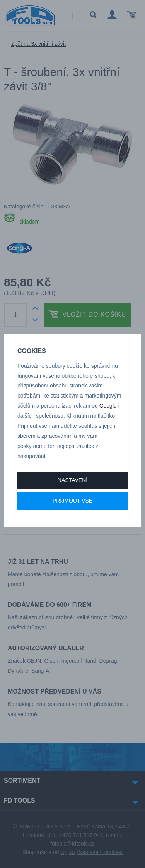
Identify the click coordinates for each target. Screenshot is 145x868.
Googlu (108, 406)
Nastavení (72, 480)
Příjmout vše (72, 501)
